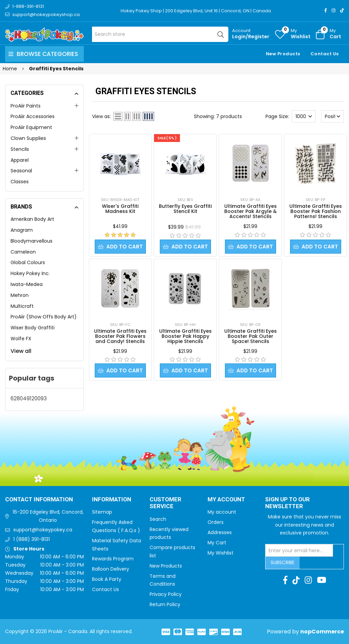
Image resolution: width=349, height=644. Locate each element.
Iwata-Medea (27, 284)
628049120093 (29, 398)
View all (21, 351)
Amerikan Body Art (32, 219)
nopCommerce (322, 632)
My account (222, 512)
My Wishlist (221, 553)
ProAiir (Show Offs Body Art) (44, 317)
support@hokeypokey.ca (43, 530)
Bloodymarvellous (32, 241)
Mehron (20, 295)
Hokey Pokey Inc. (30, 273)
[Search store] (160, 34)
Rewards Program (113, 559)
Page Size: (277, 116)
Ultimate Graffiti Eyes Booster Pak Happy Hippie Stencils (185, 336)
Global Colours (28, 262)
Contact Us (325, 54)
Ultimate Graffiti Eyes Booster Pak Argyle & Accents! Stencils (251, 211)
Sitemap (102, 512)
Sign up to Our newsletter (287, 503)
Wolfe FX (21, 339)
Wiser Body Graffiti (33, 328)
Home (10, 69)
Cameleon (23, 252)
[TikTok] (342, 10)
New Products (283, 54)
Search (158, 519)
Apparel (20, 160)
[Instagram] (333, 10)
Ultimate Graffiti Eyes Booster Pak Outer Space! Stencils (251, 336)
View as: (101, 116)
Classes (20, 182)
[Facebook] (326, 10)
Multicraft (22, 306)
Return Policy (165, 604)
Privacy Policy (166, 594)
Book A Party (107, 579)
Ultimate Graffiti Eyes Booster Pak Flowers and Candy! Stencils (120, 336)
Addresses (220, 532)
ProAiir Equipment (31, 127)
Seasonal (21, 171)
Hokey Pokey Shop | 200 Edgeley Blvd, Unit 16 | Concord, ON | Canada (196, 11)
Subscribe (283, 562)
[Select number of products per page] (304, 116)
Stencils (20, 149)
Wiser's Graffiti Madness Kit (120, 209)
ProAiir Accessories (33, 116)
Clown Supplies (28, 138)
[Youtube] (322, 580)
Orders (216, 522)
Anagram (22, 230)
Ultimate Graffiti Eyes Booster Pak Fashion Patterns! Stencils (316, 211)
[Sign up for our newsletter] (299, 550)
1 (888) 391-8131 (32, 539)
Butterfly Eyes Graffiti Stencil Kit (185, 209)
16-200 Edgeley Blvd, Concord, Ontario (48, 516)
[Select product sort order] (333, 116)
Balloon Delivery (111, 569)
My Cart (217, 543)
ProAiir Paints (26, 106)
